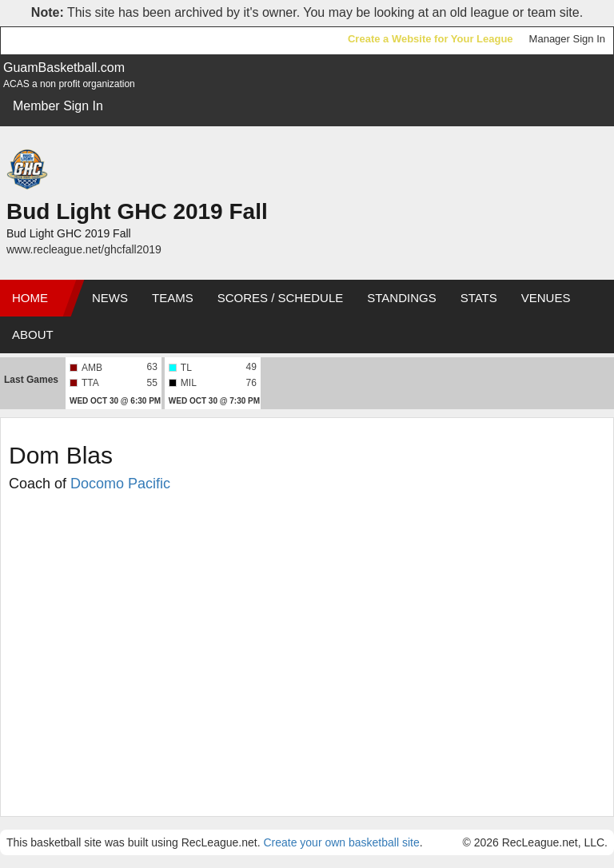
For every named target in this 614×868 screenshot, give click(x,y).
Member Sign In (58, 106)
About (33, 334)
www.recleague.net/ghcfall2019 (84, 249)
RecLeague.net (49, 40)
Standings (401, 298)
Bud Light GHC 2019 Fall (137, 211)
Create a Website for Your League (431, 39)
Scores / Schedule (281, 298)
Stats (479, 298)
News (110, 298)
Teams (173, 298)
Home (30, 298)
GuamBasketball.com (64, 68)
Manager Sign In (567, 39)
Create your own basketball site (341, 842)
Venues (546, 298)
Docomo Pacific (120, 484)
